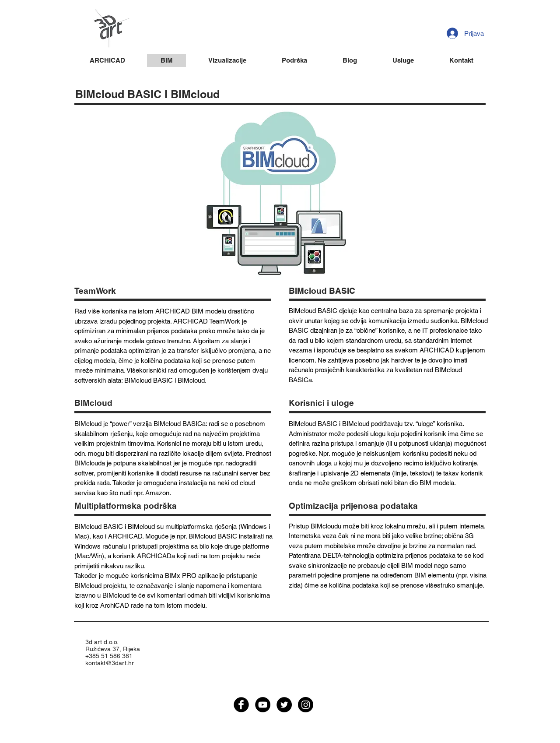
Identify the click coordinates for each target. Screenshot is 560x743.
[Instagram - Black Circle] (306, 705)
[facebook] (241, 705)
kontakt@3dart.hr (110, 663)
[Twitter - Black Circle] (284, 705)
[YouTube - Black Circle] (263, 705)
